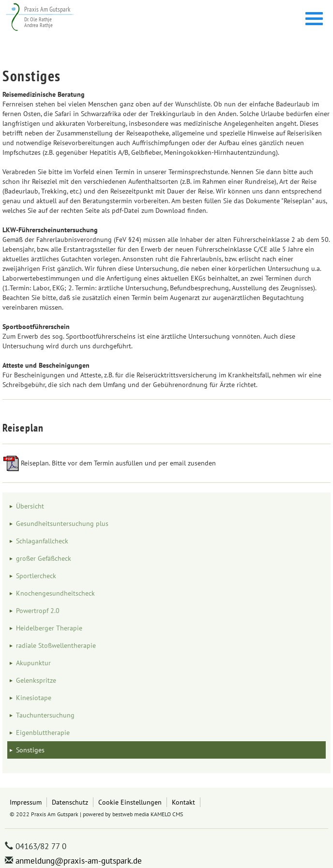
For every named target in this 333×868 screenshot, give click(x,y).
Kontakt (183, 802)
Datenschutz (70, 802)
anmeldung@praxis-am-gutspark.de (79, 861)
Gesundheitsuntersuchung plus (62, 524)
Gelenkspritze (36, 680)
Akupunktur (33, 663)
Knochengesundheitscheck (55, 593)
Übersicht (30, 506)
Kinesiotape (34, 698)
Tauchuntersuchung (45, 715)
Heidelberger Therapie (49, 628)
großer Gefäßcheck (44, 558)
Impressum (26, 802)
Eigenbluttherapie (43, 733)
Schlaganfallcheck (42, 541)
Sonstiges (30, 750)
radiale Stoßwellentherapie (56, 645)
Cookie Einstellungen (130, 802)
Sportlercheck (36, 576)
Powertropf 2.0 (38, 611)
